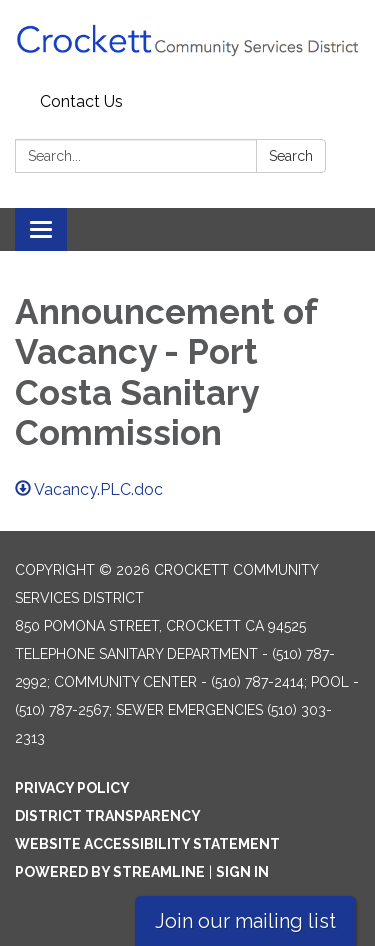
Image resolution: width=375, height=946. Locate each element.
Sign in (242, 872)
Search (291, 156)
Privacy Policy (72, 788)
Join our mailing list (245, 921)
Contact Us (81, 101)
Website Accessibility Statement (147, 844)
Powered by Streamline (110, 872)
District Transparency (108, 816)
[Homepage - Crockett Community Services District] (187, 42)
